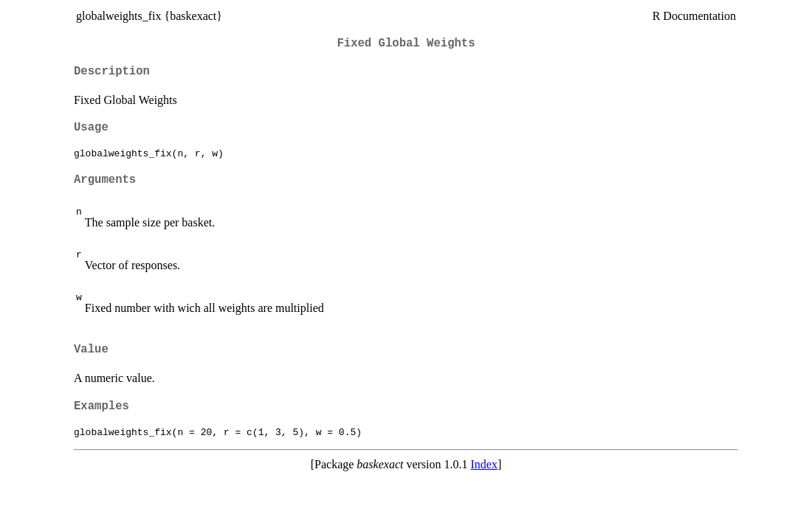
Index (484, 464)
